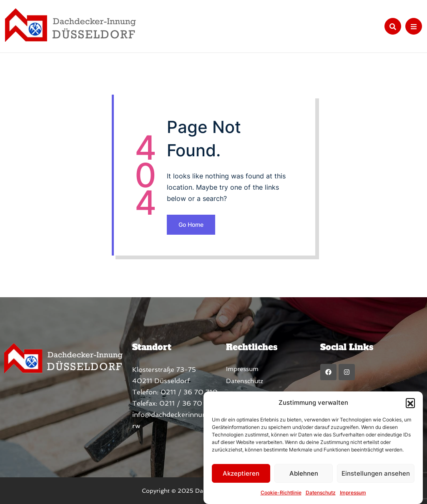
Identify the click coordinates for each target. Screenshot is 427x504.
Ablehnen (304, 473)
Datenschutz (321, 493)
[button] (410, 403)
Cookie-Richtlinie (281, 493)
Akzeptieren (241, 473)
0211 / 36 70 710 (189, 392)
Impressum (353, 493)
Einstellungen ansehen (376, 473)
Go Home (191, 224)
